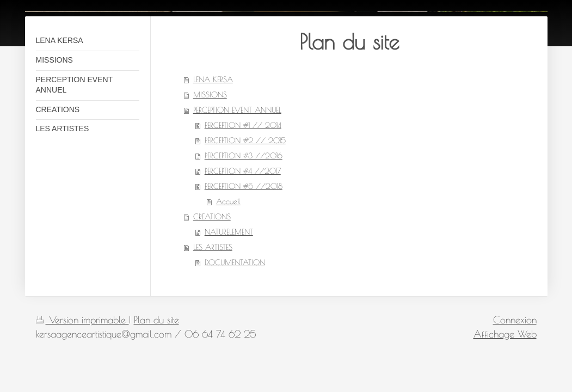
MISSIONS (210, 95)
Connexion (515, 320)
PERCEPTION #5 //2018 (244, 186)
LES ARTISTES (213, 247)
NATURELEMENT (229, 232)
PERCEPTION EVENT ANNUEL (237, 110)
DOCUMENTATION (235, 262)
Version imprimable (82, 320)
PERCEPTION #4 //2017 (243, 171)
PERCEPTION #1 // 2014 (243, 125)
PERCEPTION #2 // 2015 (245, 140)
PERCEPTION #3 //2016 (244, 156)
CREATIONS (212, 217)
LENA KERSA (213, 79)
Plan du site (156, 320)
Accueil (228, 201)
